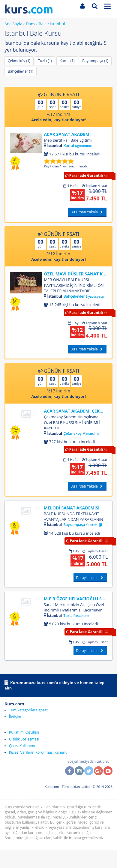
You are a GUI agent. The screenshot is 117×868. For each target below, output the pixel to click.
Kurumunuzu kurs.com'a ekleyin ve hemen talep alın (54, 685)
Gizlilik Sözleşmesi (24, 739)
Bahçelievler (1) (21, 71)
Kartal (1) (67, 61)
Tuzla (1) (45, 61)
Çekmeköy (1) (19, 61)
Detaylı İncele (90, 578)
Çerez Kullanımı (22, 746)
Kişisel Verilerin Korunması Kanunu (38, 752)
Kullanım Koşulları (24, 732)
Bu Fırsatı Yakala (87, 212)
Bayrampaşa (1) (95, 61)
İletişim (15, 717)
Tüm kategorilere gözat (28, 710)
